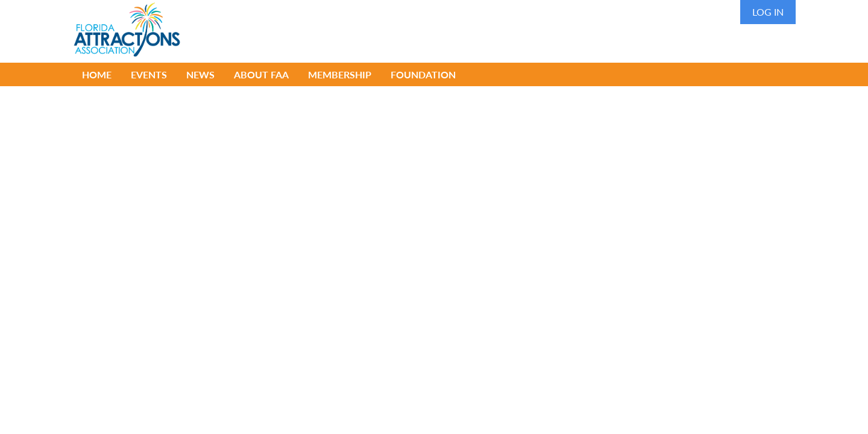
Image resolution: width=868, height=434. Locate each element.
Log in (768, 12)
